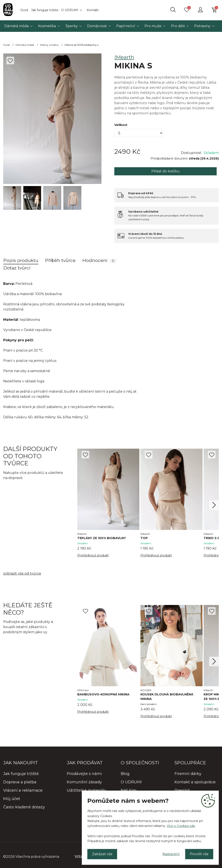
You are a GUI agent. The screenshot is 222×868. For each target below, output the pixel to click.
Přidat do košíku (165, 171)
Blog (125, 774)
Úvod (24, 10)
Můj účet (12, 799)
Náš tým (129, 790)
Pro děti (178, 26)
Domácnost (97, 26)
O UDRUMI (70, 10)
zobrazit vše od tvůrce (22, 573)
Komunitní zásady (84, 782)
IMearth (124, 57)
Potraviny (202, 26)
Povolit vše (199, 854)
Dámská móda (16, 26)
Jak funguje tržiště (45, 10)
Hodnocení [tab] (99, 260)
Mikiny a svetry (49, 45)
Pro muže (153, 26)
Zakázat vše (102, 854)
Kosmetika (47, 26)
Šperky (72, 26)
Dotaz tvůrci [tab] (17, 268)
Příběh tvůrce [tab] (60, 260)
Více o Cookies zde (181, 826)
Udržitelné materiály (86, 790)
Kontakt (93, 10)
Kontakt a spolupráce (195, 782)
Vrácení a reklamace (23, 790)
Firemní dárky (188, 774)
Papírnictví (126, 26)
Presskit (182, 790)
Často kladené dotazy (24, 807)
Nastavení (171, 854)
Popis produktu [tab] (21, 260)
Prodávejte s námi (84, 774)
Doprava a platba (20, 782)
